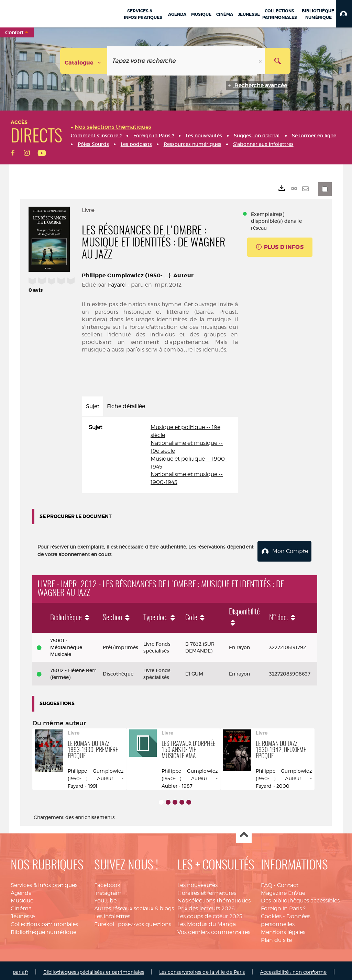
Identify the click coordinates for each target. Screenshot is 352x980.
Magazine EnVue (283, 890)
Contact (288, 882)
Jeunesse (23, 914)
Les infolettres (112, 914)
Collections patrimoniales (44, 921)
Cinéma (21, 906)
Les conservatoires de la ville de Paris (202, 969)
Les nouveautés (197, 882)
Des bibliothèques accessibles (300, 898)
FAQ (267, 882)
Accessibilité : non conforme (293, 969)
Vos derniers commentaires (214, 929)
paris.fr (20, 969)
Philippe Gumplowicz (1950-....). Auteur (138, 275)
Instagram (108, 890)
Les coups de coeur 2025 (210, 914)
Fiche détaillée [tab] (126, 406)
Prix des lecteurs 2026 (206, 906)
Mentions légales (283, 929)
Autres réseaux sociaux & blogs (134, 906)
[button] (344, 14)
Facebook (107, 882)
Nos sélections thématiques (214, 898)
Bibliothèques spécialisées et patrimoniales (94, 969)
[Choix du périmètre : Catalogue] (84, 61)
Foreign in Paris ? (283, 906)
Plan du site (276, 937)
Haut (244, 832)
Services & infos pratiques (44, 882)
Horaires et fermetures (207, 890)
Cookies (271, 914)
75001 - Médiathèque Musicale (66, 644)
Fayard (117, 285)
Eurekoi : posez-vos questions (133, 921)
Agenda (21, 890)
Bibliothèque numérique (43, 929)
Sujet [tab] (93, 406)
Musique (22, 898)
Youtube (105, 898)
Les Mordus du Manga (207, 921)
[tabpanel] (160, 455)
